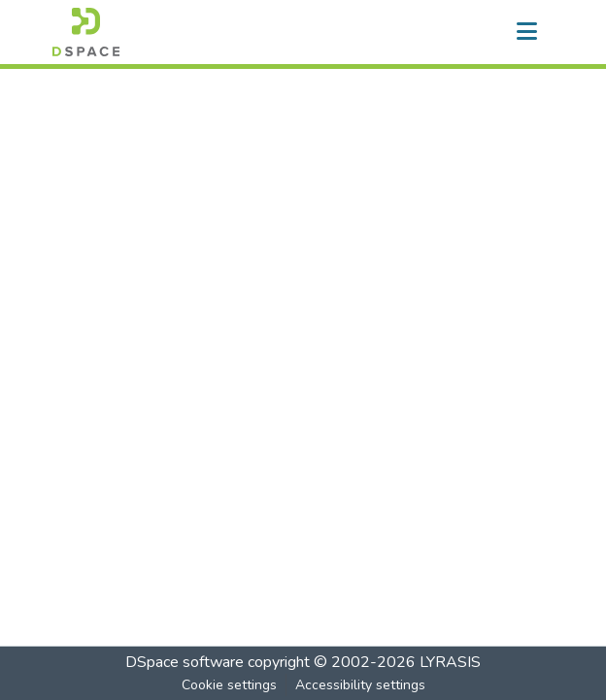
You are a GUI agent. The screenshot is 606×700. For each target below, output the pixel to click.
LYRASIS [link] (450, 662)
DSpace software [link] (185, 662)
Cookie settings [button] (229, 685)
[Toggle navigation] (526, 32)
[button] (86, 32)
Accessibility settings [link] (360, 685)
